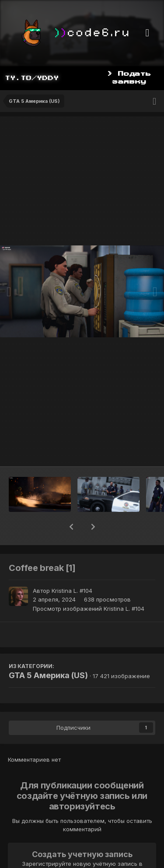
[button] (71, 527)
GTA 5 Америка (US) (48, 675)
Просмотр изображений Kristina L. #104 (89, 609)
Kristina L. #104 (72, 591)
